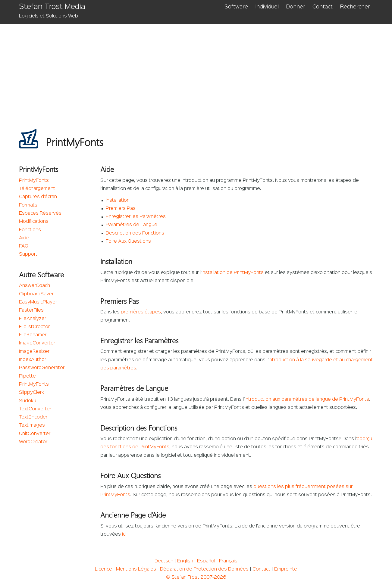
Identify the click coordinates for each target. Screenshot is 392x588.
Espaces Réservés (40, 213)
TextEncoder (33, 417)
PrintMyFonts (34, 181)
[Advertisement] (196, 69)
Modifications (34, 222)
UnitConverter (35, 434)
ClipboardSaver (36, 294)
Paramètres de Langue (132, 225)
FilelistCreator (34, 327)
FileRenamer (33, 335)
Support (28, 254)
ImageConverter (37, 343)
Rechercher (355, 7)
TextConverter (35, 409)
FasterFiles (31, 310)
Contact (323, 7)
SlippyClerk (31, 393)
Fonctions (30, 230)
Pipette (27, 376)
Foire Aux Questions (128, 241)
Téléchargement (37, 189)
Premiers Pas (121, 209)
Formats (28, 205)
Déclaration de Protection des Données (204, 569)
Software (236, 7)
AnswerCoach (34, 286)
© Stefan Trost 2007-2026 (196, 577)
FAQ (24, 246)
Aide (24, 238)
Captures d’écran (38, 197)
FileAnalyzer (33, 319)
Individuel (267, 7)
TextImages (32, 425)
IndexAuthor (33, 360)
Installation (118, 201)
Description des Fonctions (135, 233)
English (185, 561)
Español (206, 561)
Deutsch (164, 561)
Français (228, 561)
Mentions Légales (136, 569)
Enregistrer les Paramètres (136, 217)
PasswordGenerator (42, 368)
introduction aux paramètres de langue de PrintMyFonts (307, 400)
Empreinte (286, 569)
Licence (103, 569)
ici (124, 534)
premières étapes (141, 312)
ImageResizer (34, 352)
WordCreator (33, 442)
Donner (296, 7)
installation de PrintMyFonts (233, 273)
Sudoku (28, 401)
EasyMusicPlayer (38, 302)
